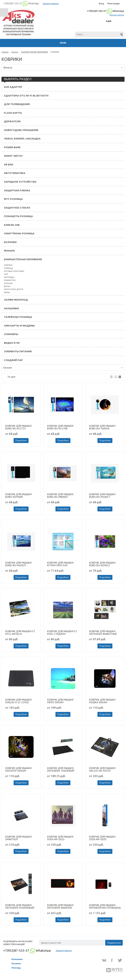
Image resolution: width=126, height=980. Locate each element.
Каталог (15, 52)
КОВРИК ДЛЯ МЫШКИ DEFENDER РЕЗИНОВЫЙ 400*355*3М (20, 906)
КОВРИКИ (8, 265)
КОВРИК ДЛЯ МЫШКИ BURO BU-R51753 (18, 427)
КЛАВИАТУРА (10, 280)
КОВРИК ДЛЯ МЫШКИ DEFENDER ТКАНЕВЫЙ (61, 769)
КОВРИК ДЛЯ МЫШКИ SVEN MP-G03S (102, 838)
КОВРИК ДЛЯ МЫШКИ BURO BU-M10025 (18, 564)
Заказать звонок (51, 4)
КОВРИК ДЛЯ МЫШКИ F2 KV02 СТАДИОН (62, 632)
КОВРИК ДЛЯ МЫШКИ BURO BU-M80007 (60, 495)
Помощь (16, 968)
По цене (12, 377)
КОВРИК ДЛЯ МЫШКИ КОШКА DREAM (102, 701)
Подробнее (21, 440)
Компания (17, 959)
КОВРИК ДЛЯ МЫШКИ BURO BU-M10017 (102, 495)
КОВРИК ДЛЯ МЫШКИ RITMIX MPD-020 (60, 564)
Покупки (16, 963)
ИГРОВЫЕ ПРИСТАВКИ (14, 271)
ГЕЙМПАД (8, 268)
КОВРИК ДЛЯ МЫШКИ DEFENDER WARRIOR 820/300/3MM (60, 906)
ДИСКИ (7, 286)
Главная (5, 52)
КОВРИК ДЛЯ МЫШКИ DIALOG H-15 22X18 (18, 701)
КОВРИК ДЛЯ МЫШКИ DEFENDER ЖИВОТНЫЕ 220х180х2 (103, 632)
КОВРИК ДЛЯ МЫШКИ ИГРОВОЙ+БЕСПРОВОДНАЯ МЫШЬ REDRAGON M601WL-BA (105, 906)
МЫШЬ (7, 292)
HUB (6, 274)
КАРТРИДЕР (9, 277)
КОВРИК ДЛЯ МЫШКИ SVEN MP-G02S (60, 838)
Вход (101, 4)
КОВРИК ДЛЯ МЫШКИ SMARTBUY (18, 838)
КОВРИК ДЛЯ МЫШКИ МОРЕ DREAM (60, 701)
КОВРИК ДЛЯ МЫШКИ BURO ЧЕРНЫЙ (18, 495)
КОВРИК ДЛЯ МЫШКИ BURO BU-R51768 (60, 427)
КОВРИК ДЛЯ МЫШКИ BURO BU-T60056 (102, 427)
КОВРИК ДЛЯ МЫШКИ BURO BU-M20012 (102, 564)
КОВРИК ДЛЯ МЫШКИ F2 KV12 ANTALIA (20, 632)
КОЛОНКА (8, 283)
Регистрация (114, 4)
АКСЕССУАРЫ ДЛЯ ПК (14, 289)
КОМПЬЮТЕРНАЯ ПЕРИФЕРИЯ (34, 52)
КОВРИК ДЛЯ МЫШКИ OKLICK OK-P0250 (102, 769)
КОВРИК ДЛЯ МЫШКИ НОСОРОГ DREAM (18, 769)
